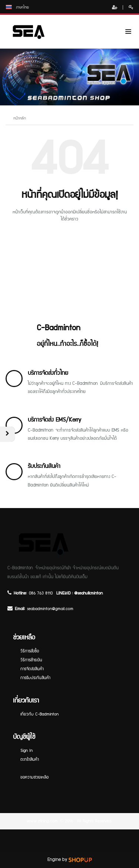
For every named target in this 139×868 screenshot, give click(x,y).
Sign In (27, 751)
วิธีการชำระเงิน (31, 660)
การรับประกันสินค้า (35, 678)
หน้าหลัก (20, 118)
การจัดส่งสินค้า (32, 669)
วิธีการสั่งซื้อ (30, 651)
